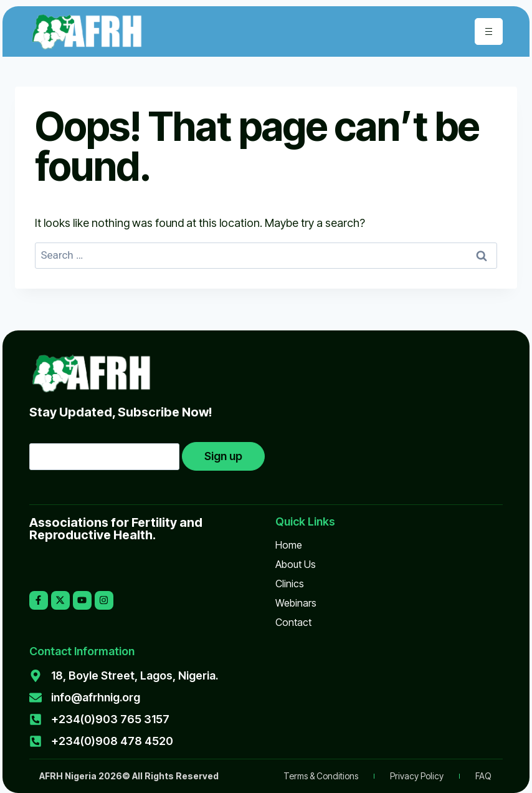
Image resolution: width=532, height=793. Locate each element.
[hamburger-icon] (489, 31)
